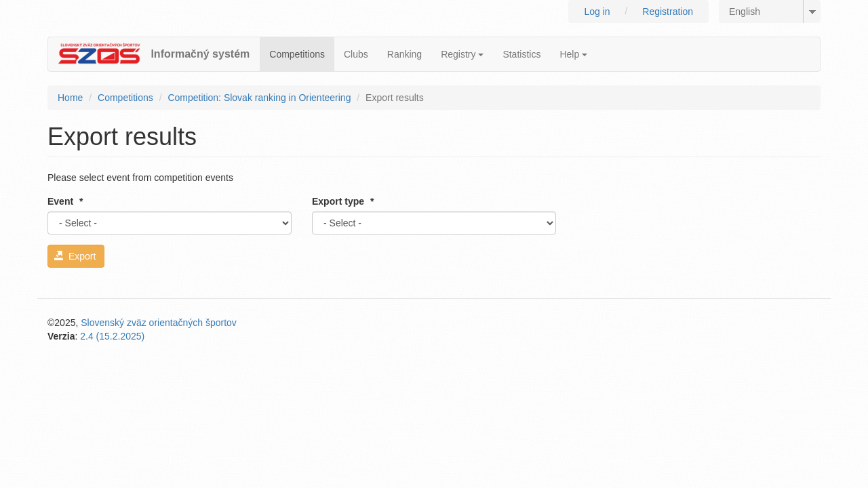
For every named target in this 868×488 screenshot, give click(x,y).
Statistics (521, 54)
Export (75, 256)
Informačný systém (200, 54)
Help (573, 54)
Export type (343, 201)
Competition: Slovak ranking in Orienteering (259, 98)
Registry (462, 54)
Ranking (405, 54)
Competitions (297, 54)
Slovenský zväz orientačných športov (159, 323)
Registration (668, 12)
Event (65, 201)
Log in (597, 12)
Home (70, 98)
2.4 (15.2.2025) (112, 336)
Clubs (356, 54)
